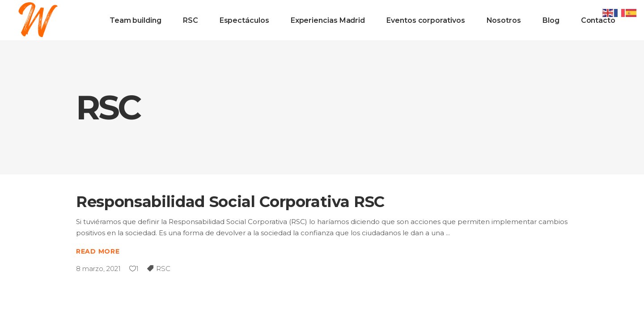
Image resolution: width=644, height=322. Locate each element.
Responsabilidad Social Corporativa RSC (230, 202)
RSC (163, 269)
